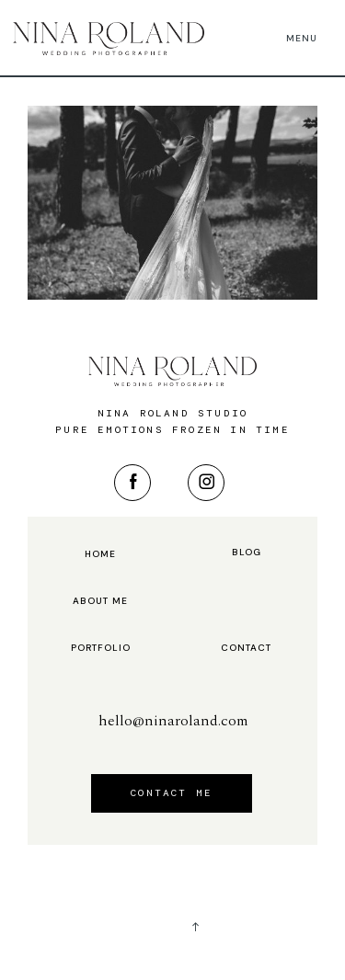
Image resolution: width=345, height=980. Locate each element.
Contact (246, 648)
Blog (247, 553)
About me (100, 601)
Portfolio (101, 648)
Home (100, 554)
